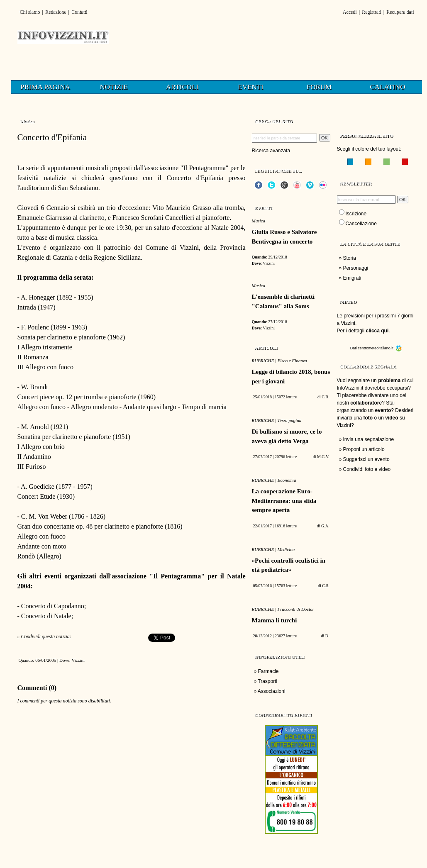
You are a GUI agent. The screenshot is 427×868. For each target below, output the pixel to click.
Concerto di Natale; (47, 616)
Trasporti (267, 681)
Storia (350, 258)
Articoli (182, 87)
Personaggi (356, 268)
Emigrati (352, 278)
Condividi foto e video (367, 469)
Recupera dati (400, 12)
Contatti (79, 12)
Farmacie (268, 671)
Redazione (55, 12)
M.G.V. (323, 457)
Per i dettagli (363, 331)
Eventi (250, 87)
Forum (319, 87)
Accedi (349, 12)
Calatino (388, 87)
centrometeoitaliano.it (380, 348)
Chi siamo (30, 12)
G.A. (325, 526)
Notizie (113, 87)
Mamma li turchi (274, 620)
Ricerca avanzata (271, 151)
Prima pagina (45, 87)
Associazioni (272, 691)
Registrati (371, 12)
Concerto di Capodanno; (54, 606)
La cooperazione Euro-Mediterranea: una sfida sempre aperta (284, 501)
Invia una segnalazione (369, 439)
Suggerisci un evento (366, 459)
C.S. (326, 586)
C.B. (325, 397)
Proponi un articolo (364, 449)
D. (327, 636)
